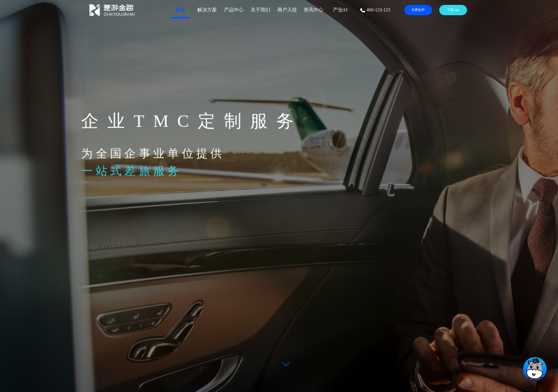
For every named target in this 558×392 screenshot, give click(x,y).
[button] (286, 364)
